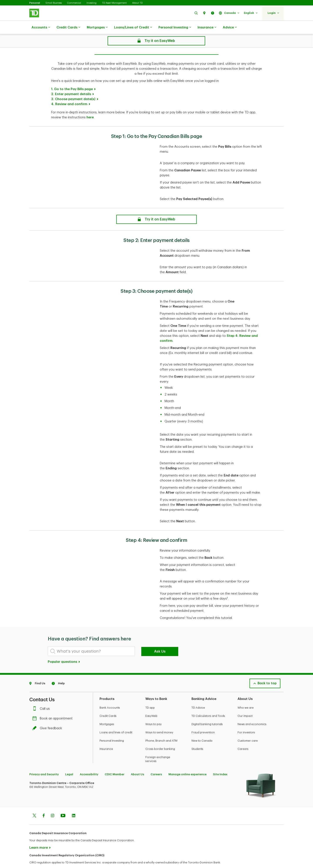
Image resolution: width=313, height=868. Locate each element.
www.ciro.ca (39, 859)
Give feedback (48, 717)
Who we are (246, 697)
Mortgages (97, 28)
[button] (196, 13)
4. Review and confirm (69, 93)
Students (197, 738)
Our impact (245, 705)
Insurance (207, 28)
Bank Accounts (110, 697)
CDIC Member (115, 763)
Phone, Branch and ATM (161, 730)
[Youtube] (63, 805)
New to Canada (202, 730)
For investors (246, 722)
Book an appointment (54, 708)
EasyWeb (151, 705)
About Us (137, 763)
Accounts (41, 28)
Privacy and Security (44, 763)
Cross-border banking (160, 738)
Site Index (220, 763)
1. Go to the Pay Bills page (72, 78)
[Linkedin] (74, 805)
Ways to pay (154, 713)
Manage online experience (187, 763)
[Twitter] (34, 805)
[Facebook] (43, 805)
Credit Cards (68, 28)
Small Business (54, 3)
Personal (35, 3)
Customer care (248, 730)
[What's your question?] (91, 640)
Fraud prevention (203, 722)
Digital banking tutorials (207, 713)
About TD (137, 3)
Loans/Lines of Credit (133, 28)
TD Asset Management (114, 3)
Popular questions (64, 651)
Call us (42, 698)
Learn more (39, 837)
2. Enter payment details (71, 83)
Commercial (74, 3)
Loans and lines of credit (116, 722)
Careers (243, 738)
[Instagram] (52, 805)
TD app (150, 697)
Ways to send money (159, 722)
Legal (69, 763)
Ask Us (160, 641)
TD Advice (198, 697)
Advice (230, 28)
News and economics (252, 713)
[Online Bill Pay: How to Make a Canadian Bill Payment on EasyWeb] (156, 208)
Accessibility (89, 763)
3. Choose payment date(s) (73, 88)
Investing (92, 3)
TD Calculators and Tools (208, 705)
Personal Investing (175, 28)
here (90, 107)
